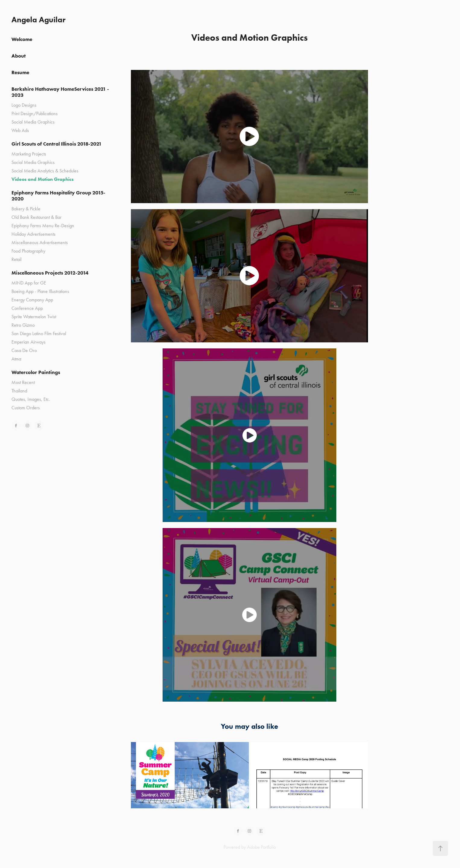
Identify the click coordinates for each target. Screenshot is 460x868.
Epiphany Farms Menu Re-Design (43, 226)
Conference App (27, 308)
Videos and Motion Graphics (43, 179)
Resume (20, 72)
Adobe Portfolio (261, 847)
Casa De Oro (24, 350)
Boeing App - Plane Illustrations (40, 291)
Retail (16, 259)
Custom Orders (26, 408)
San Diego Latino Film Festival (39, 333)
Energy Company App (32, 300)
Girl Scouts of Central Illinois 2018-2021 (57, 144)
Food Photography (28, 251)
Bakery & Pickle (26, 209)
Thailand (19, 391)
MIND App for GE (29, 283)
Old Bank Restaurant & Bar (36, 217)
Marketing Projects (29, 154)
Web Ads (20, 130)
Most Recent (23, 382)
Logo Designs (24, 105)
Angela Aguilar (38, 20)
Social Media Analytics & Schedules (45, 171)
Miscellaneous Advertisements (40, 242)
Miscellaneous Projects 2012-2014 (50, 273)
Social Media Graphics (33, 122)
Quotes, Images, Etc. (31, 399)
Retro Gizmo (23, 325)
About (19, 56)
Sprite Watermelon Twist (34, 317)
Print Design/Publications (35, 113)
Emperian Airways (29, 342)
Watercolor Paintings (36, 372)
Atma (16, 359)
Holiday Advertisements (33, 234)
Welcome (22, 39)
